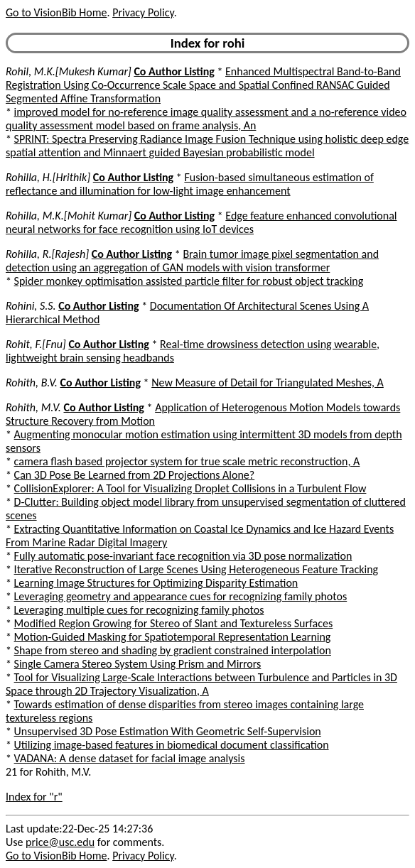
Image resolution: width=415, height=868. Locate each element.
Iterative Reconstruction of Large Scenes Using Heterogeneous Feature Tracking (196, 569)
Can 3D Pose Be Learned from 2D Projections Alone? (135, 475)
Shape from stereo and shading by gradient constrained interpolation (173, 650)
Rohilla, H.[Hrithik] (48, 177)
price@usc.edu (60, 842)
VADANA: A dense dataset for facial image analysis (130, 758)
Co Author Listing (174, 71)
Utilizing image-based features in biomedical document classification (172, 745)
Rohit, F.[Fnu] (36, 344)
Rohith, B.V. (32, 383)
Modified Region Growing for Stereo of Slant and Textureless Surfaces (174, 623)
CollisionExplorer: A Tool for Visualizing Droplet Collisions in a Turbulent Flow (190, 488)
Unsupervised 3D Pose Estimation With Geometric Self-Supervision (168, 731)
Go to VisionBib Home (56, 12)
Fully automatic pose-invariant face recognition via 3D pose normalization (183, 556)
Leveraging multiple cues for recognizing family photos (139, 610)
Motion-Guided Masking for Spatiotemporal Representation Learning (173, 637)
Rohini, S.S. (31, 306)
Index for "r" (34, 797)
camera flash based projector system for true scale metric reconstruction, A (187, 461)
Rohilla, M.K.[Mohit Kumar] (69, 216)
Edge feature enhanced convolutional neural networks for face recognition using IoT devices (201, 222)
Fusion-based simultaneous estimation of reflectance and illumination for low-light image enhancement (190, 184)
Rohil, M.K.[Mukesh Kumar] (69, 71)
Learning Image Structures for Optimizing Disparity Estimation (156, 583)
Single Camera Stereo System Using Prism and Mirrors (138, 664)
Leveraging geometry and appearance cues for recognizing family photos (181, 596)
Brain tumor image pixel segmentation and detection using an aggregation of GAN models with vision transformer (192, 261)
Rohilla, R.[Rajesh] (47, 254)
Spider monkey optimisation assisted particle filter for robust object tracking (189, 281)
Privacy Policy (143, 12)
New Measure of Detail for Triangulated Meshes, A (268, 383)
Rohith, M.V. (33, 407)
